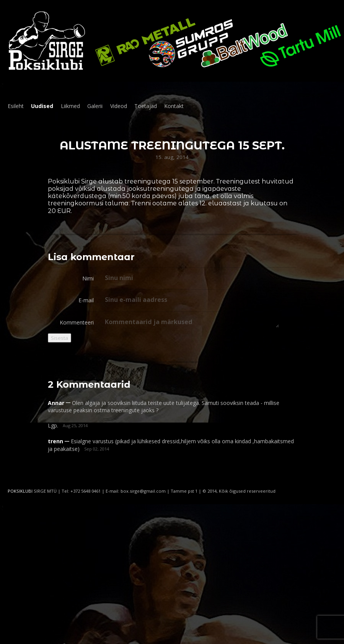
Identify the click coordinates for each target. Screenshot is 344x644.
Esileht (16, 106)
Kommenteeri (77, 322)
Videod (119, 106)
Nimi (88, 278)
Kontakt (174, 106)
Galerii (95, 106)
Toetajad (146, 106)
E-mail (86, 300)
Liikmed (70, 106)
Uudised (42, 106)
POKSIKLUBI (20, 491)
